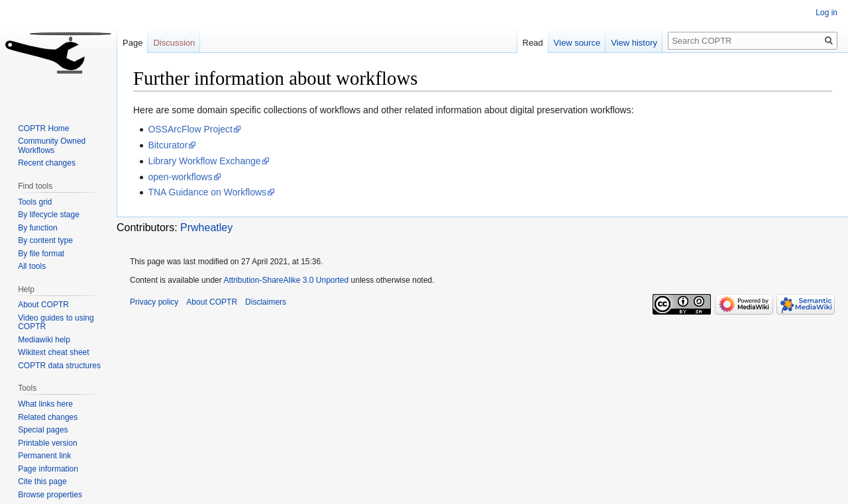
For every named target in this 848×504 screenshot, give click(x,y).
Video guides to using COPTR (56, 323)
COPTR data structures (59, 366)
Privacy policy (154, 302)
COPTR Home (43, 128)
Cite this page (42, 481)
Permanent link (44, 456)
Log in (826, 13)
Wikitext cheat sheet (53, 352)
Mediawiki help (44, 340)
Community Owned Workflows (52, 146)
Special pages (43, 430)
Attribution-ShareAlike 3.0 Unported (286, 280)
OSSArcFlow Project (190, 129)
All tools (32, 266)
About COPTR (43, 305)
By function (37, 228)
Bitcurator (168, 145)
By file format (41, 254)
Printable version (47, 443)
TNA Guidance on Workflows (207, 192)
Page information (48, 469)
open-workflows (180, 177)
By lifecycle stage (49, 215)
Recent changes (47, 163)
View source (577, 43)
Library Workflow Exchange (204, 161)
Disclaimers (266, 302)
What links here (45, 404)
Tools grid (35, 202)
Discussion (174, 43)
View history (634, 43)
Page (132, 43)
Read (533, 43)
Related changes (48, 417)
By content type (45, 240)
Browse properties (50, 495)
